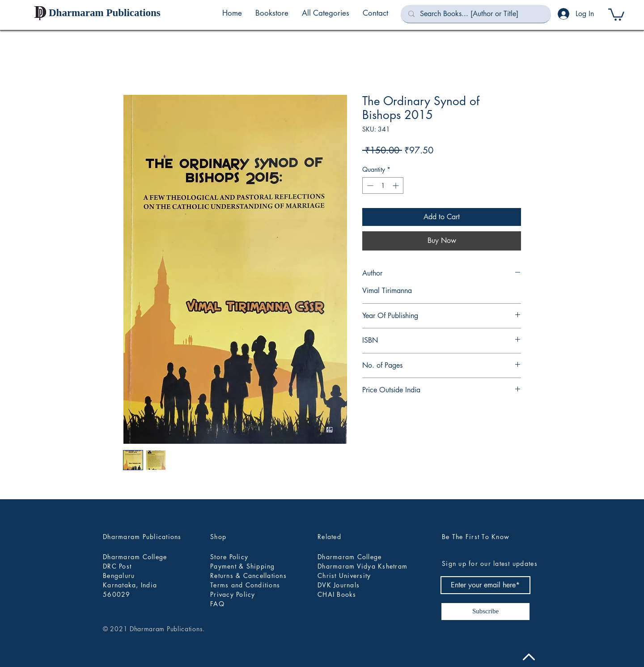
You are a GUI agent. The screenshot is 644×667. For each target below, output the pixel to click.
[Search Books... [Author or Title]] (476, 14)
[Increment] (396, 185)
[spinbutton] (383, 185)
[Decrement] (369, 185)
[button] (326, 13)
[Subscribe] (485, 612)
